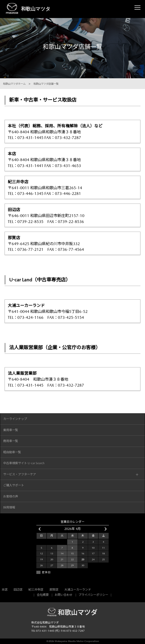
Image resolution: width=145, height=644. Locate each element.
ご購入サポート (14, 485)
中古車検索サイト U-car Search (24, 463)
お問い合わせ (64, 595)
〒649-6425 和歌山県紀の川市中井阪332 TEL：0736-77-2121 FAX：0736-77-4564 (72, 243)
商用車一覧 (11, 441)
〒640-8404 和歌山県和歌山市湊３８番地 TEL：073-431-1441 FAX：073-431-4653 (72, 159)
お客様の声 (11, 496)
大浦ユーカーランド (78, 590)
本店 (5, 590)
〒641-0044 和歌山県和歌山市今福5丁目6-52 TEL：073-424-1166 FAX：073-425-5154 (72, 311)
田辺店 (18, 590)
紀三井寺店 (36, 590)
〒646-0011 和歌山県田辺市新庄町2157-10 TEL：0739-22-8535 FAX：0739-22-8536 (72, 215)
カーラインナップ (15, 419)
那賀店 (54, 590)
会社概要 (43, 595)
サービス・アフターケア (20, 474)
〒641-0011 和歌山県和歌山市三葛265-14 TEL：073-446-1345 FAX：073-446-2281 (72, 187)
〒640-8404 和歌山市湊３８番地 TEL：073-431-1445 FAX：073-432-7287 (72, 379)
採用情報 (9, 507)
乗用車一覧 (11, 430)
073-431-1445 (45, 631)
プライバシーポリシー (93, 595)
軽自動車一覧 (12, 452)
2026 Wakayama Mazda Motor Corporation (74, 641)
